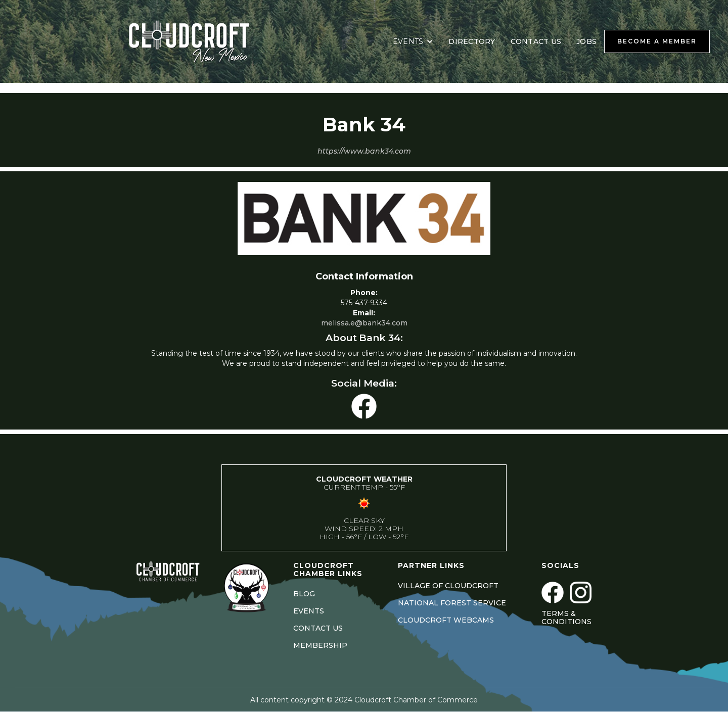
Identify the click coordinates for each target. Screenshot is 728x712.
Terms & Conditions (566, 618)
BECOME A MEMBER (657, 41)
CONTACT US (536, 41)
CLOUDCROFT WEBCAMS (446, 620)
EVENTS (309, 611)
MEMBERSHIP (320, 645)
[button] (413, 41)
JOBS (586, 41)
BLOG (304, 594)
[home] (202, 41)
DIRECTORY (472, 41)
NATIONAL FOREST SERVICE (452, 603)
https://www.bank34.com (364, 151)
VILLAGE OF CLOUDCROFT (448, 586)
